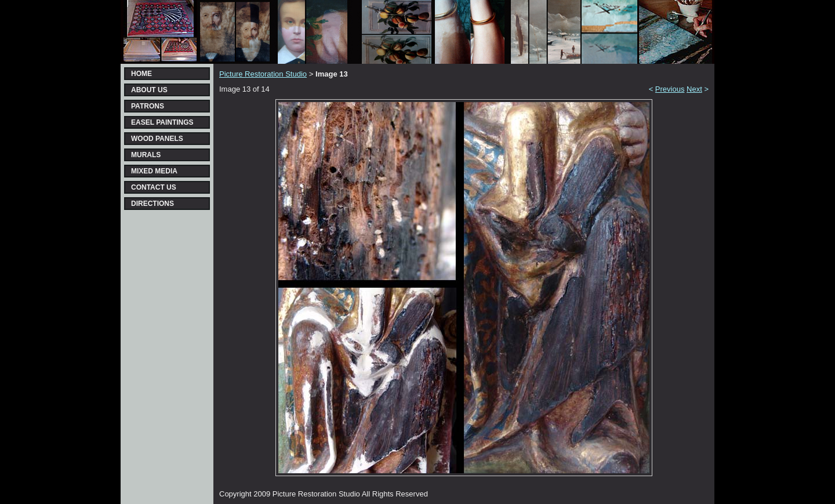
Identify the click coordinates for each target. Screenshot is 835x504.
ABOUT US (149, 90)
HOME (141, 74)
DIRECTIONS (153, 204)
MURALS (146, 155)
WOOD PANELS (157, 139)
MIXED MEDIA (154, 171)
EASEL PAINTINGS (162, 122)
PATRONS (148, 106)
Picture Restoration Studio (263, 74)
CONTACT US (154, 187)
